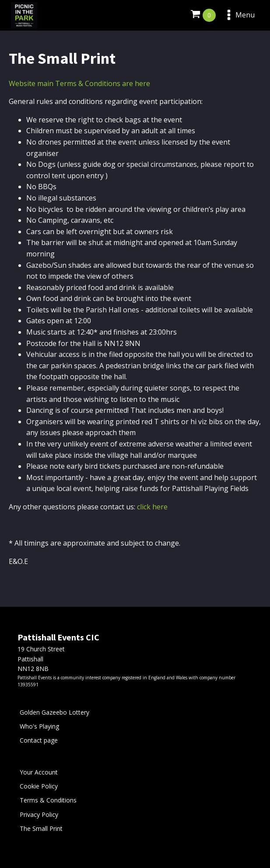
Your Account (39, 772)
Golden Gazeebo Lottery (54, 712)
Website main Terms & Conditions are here (79, 83)
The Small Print (41, 828)
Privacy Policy (39, 814)
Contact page (39, 740)
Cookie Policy (39, 786)
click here (152, 507)
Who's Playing (39, 726)
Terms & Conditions (48, 800)
